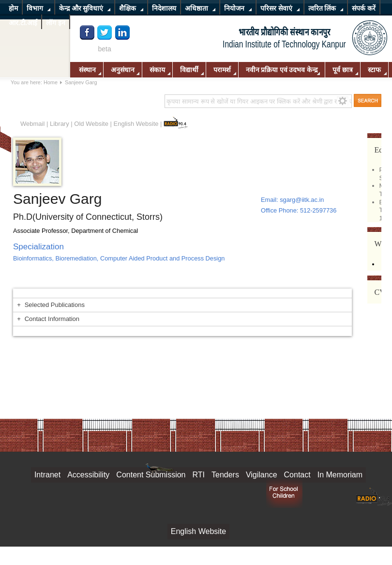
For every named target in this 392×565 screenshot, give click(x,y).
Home (51, 82)
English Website (136, 124)
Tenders (225, 475)
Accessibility (88, 475)
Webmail (32, 124)
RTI (199, 475)
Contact (297, 475)
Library (60, 124)
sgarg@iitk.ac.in (302, 200)
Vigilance (262, 475)
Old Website (91, 124)
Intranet (47, 475)
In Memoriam (340, 475)
